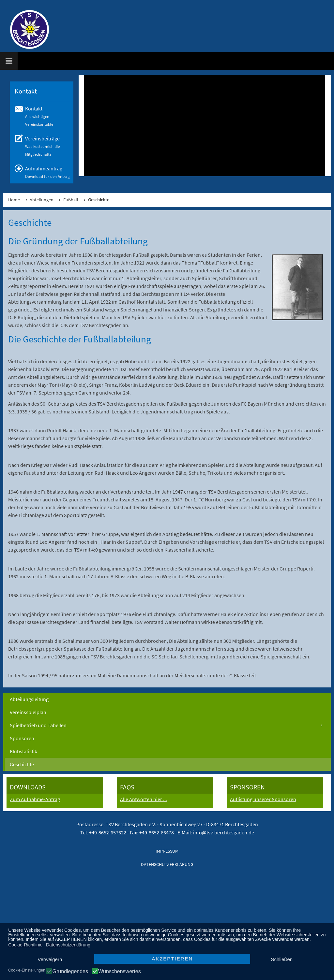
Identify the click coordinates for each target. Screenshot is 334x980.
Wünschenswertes (120, 972)
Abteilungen (42, 200)
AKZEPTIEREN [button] (172, 959)
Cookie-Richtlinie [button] (25, 945)
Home (14, 200)
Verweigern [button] (50, 959)
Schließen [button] (282, 959)
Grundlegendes (70, 972)
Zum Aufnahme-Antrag (35, 799)
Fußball (71, 200)
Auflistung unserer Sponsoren (263, 799)
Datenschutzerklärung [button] (68, 945)
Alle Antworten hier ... (144, 799)
